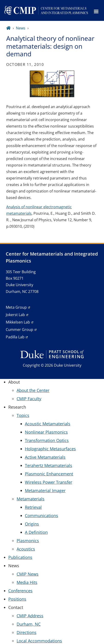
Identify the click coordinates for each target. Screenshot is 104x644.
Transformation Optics (47, 440)
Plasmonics (28, 541)
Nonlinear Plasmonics (46, 432)
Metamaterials (31, 499)
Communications (42, 516)
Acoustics (26, 549)
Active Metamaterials (45, 457)
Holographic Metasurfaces (50, 449)
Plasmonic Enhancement (49, 474)
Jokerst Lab (15, 315)
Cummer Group (19, 330)
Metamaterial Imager (45, 490)
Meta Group (16, 307)
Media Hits (27, 582)
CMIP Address (30, 616)
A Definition (36, 532)
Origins (32, 524)
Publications (20, 557)
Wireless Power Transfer (49, 482)
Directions (27, 632)
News (21, 28)
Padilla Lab (15, 337)
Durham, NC (29, 624)
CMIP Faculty (29, 399)
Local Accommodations (39, 641)
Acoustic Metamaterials (48, 424)
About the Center (33, 390)
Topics (23, 415)
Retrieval (33, 507)
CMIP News (28, 574)
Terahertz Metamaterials (49, 465)
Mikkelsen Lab (18, 322)
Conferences (20, 591)
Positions (17, 599)
